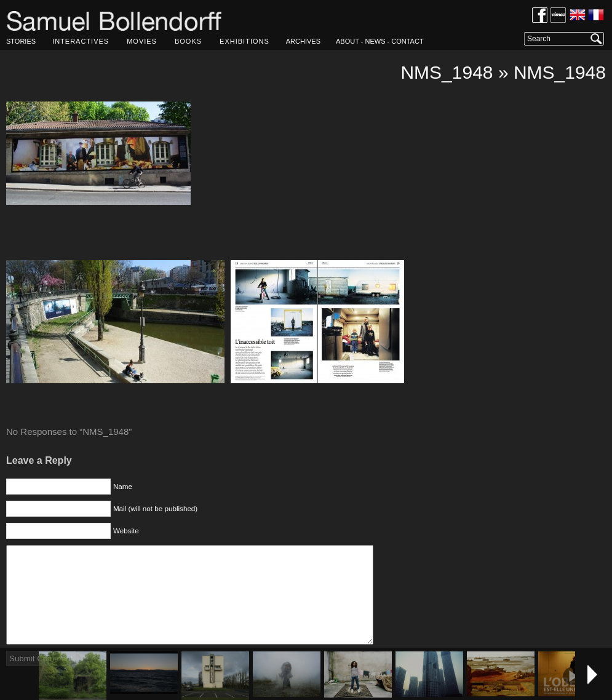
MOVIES (142, 41)
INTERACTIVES (81, 41)
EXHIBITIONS (244, 41)
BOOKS (188, 41)
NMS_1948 (447, 72)
